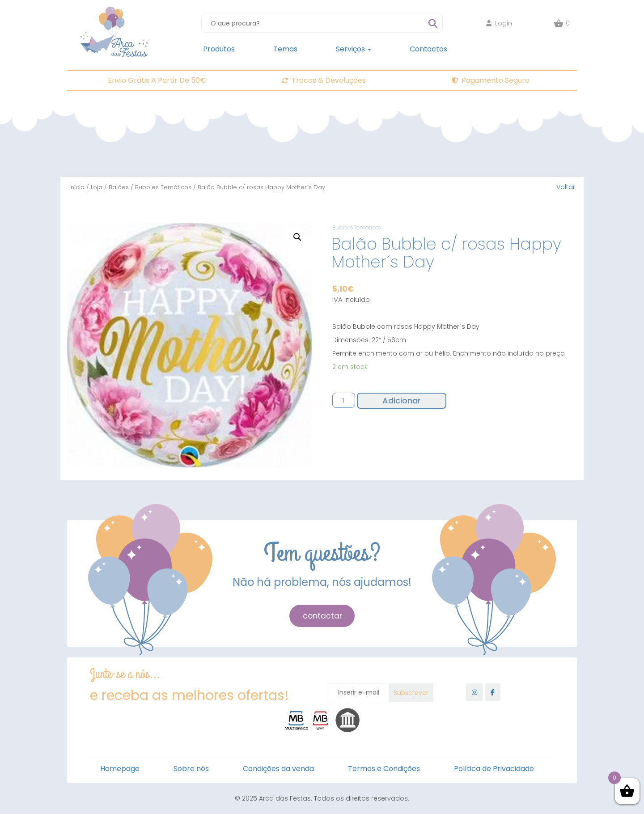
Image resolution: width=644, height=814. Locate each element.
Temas (285, 49)
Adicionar (402, 401)
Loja (97, 187)
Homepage (120, 769)
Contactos (428, 49)
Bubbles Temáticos (163, 187)
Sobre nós (191, 769)
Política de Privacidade (494, 769)
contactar (322, 616)
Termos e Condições (384, 769)
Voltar (566, 187)
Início (77, 187)
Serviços (354, 49)
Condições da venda (278, 769)
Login (499, 23)
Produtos (219, 49)
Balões (119, 187)
